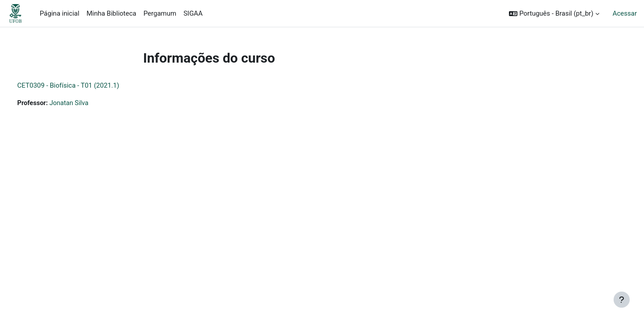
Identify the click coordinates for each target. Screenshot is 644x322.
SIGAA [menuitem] (193, 13)
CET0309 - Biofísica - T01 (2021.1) (85, 85)
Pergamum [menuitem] (160, 13)
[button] (554, 14)
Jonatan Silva (87, 103)
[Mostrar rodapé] (622, 300)
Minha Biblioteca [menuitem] (111, 13)
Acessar (625, 13)
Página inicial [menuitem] (60, 13)
